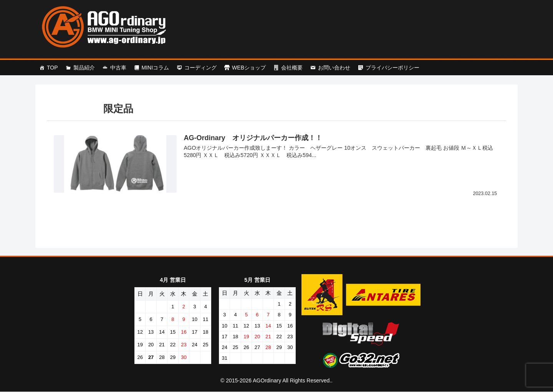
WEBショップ (249, 68)
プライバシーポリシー (392, 68)
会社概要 (292, 68)
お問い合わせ (334, 68)
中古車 (118, 68)
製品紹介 (84, 68)
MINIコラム (156, 68)
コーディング (200, 68)
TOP (52, 68)
